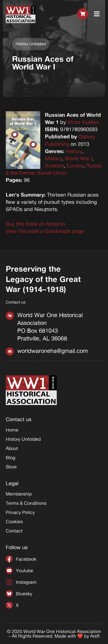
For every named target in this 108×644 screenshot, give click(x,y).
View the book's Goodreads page (45, 231)
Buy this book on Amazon (35, 224)
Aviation (54, 165)
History (74, 151)
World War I (79, 158)
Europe (75, 165)
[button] (97, 14)
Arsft (95, 636)
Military (53, 158)
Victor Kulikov (83, 122)
